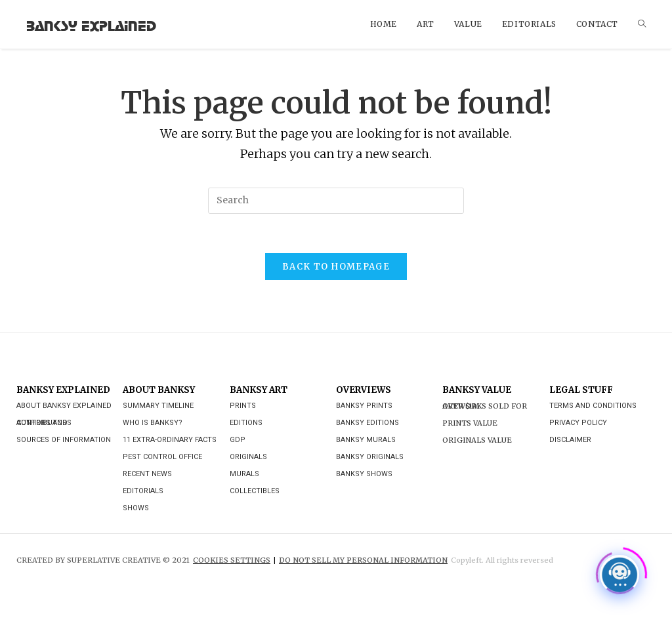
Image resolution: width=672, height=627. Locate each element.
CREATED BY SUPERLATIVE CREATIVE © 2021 (103, 560)
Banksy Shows (364, 474)
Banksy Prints (364, 406)
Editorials (143, 491)
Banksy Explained (91, 24)
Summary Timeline (158, 406)
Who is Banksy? (153, 423)
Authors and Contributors (44, 423)
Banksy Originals (370, 457)
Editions (246, 423)
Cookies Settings (232, 560)
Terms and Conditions (593, 406)
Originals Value (477, 440)
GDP (238, 440)
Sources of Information (64, 440)
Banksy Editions (367, 423)
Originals (248, 457)
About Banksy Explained (64, 406)
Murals (244, 474)
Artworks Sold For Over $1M (485, 406)
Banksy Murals (366, 440)
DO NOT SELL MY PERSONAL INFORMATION (363, 560)
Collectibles (255, 491)
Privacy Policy (578, 423)
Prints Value (470, 423)
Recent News (147, 474)
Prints (243, 406)
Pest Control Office (162, 457)
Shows (136, 508)
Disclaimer (570, 440)
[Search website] (642, 24)
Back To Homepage (336, 267)
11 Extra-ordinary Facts (170, 440)
